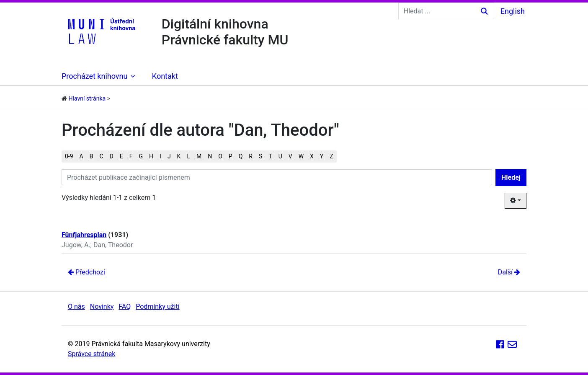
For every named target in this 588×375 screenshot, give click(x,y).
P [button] (231, 156)
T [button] (270, 156)
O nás (76, 306)
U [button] (280, 156)
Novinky (102, 306)
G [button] (141, 156)
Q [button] (241, 156)
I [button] (160, 156)
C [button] (101, 156)
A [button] (81, 156)
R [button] (251, 156)
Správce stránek (92, 354)
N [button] (210, 156)
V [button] (290, 156)
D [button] (112, 156)
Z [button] (331, 156)
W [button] (301, 156)
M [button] (199, 156)
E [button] (121, 156)
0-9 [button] (69, 156)
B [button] (92, 156)
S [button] (260, 156)
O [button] (220, 156)
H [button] (151, 156)
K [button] (179, 156)
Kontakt (165, 76)
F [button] (131, 156)
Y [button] (322, 156)
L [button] (188, 156)
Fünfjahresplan (84, 235)
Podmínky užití (157, 306)
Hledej (511, 177)
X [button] (312, 156)
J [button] (169, 156)
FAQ (125, 306)
